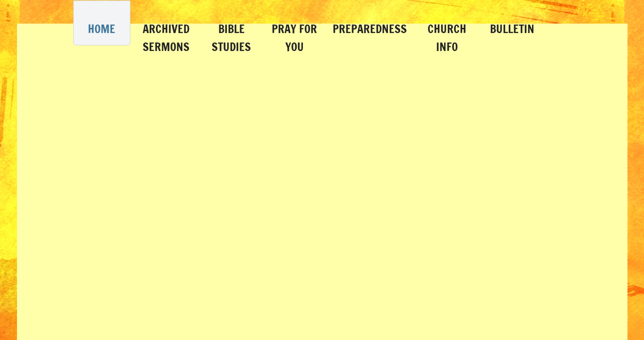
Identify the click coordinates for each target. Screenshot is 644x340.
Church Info (447, 38)
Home (102, 29)
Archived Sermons (166, 38)
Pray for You (294, 38)
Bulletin (512, 29)
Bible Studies (231, 38)
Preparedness (370, 29)
